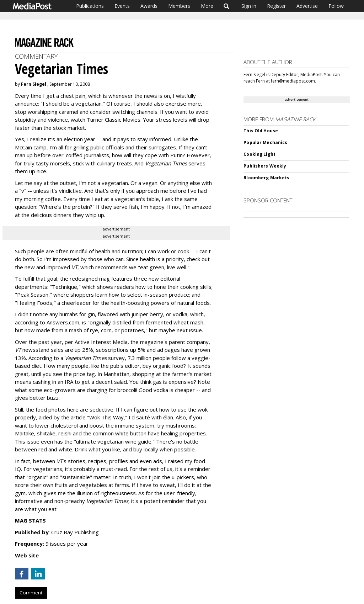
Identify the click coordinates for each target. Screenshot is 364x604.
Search (227, 6)
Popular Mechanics (265, 142)
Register (276, 6)
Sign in (249, 6)
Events (122, 6)
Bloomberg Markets (266, 178)
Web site (27, 555)
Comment (31, 593)
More (207, 6)
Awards (149, 6)
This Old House (261, 131)
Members (179, 6)
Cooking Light (259, 154)
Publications (90, 6)
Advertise (307, 6)
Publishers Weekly (265, 166)
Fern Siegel (34, 84)
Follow (336, 6)
